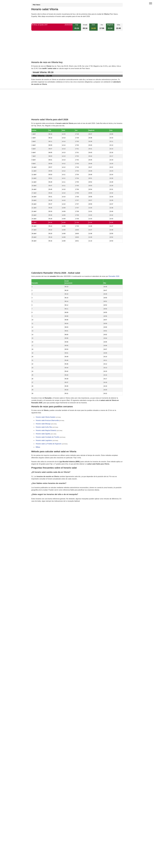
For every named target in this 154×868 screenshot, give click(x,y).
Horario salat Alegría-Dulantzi (46, 431)
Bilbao (38, 447)
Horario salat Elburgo (43, 424)
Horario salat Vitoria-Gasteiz (46, 417)
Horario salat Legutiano (44, 441)
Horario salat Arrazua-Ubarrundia (47, 421)
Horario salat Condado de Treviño (47, 437)
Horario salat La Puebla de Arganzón (49, 444)
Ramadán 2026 (114, 276)
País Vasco (36, 5)
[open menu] (151, 3)
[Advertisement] (77, 48)
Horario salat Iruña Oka (44, 427)
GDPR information (38, 511)
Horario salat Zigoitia (43, 434)
